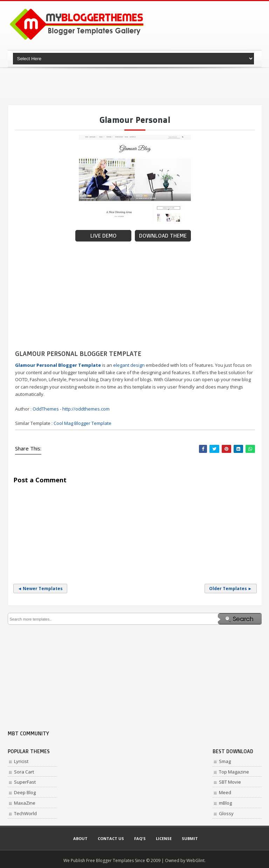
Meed (225, 792)
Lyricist (21, 761)
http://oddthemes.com (86, 409)
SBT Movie (230, 782)
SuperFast (25, 782)
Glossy (226, 813)
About (80, 838)
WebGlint (195, 860)
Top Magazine (234, 772)
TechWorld (25, 813)
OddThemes (46, 409)
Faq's (140, 838)
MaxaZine (25, 803)
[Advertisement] (135, 86)
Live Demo (104, 236)
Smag (225, 761)
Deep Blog (25, 792)
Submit (190, 838)
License (164, 838)
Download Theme (163, 236)
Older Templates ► (231, 589)
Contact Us (111, 838)
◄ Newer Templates (40, 589)
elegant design (129, 365)
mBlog (225, 803)
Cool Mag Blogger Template (82, 423)
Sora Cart (24, 772)
